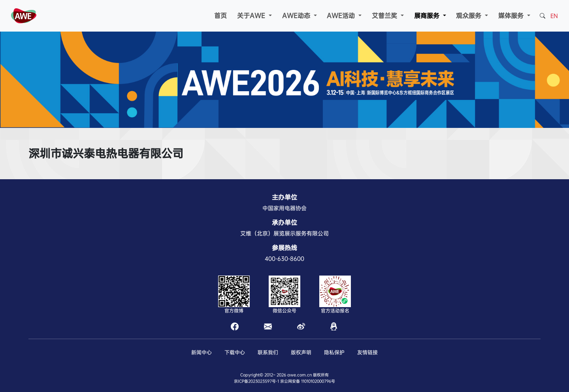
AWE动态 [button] (297, 16)
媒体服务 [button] (512, 16)
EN (554, 16)
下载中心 (235, 352)
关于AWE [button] (252, 16)
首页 (220, 16)
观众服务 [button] (470, 16)
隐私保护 (334, 352)
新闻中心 (202, 352)
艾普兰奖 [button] (385, 16)
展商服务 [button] (428, 16)
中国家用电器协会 (284, 208)
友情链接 (367, 352)
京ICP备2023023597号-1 (256, 381)
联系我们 (268, 352)
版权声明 (301, 352)
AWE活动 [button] (342, 16)
